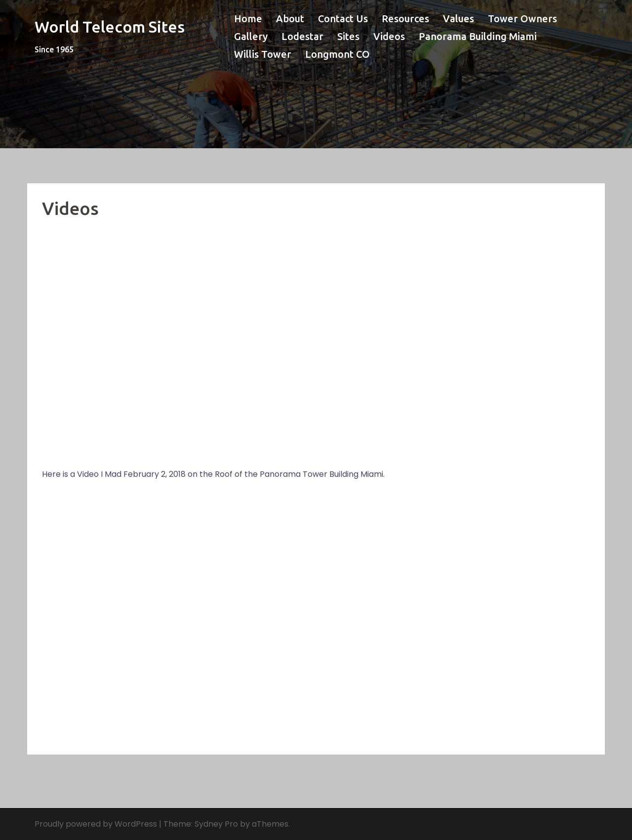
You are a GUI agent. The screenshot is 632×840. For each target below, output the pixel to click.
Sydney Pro (216, 824)
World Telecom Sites (110, 27)
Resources (405, 19)
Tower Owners (522, 19)
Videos (389, 36)
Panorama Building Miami (478, 36)
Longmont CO (337, 54)
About (290, 19)
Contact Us (343, 19)
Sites (348, 36)
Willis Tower (263, 54)
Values (458, 19)
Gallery (251, 36)
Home (248, 19)
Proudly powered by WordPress (96, 824)
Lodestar (302, 36)
